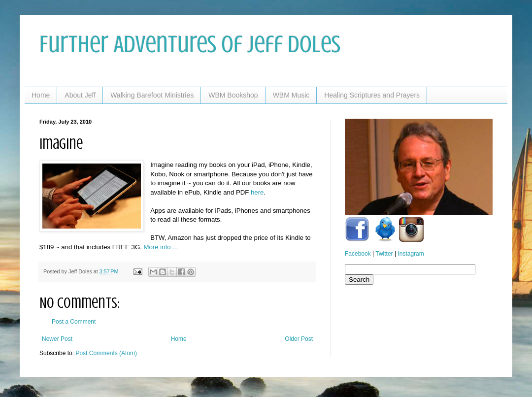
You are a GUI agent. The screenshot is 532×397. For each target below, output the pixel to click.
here (257, 192)
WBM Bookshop (233, 95)
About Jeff (80, 95)
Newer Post (57, 339)
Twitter (384, 254)
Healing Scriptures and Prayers (372, 95)
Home (41, 95)
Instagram (411, 254)
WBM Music (291, 95)
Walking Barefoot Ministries (152, 95)
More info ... (161, 247)
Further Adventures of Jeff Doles (190, 44)
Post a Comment (74, 322)
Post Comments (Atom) (106, 353)
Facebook (358, 254)
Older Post (299, 339)
